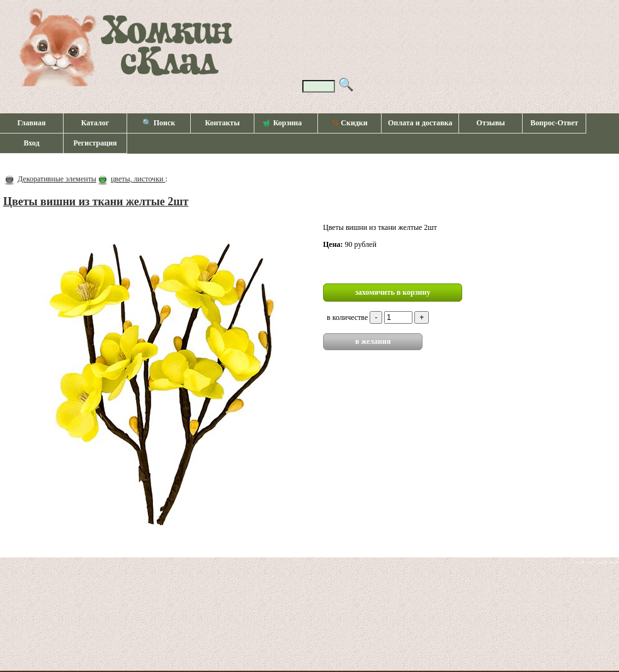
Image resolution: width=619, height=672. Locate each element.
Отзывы (491, 123)
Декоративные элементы (57, 179)
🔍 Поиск (159, 123)
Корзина (283, 123)
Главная (32, 123)
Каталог (95, 123)
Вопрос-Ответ (554, 123)
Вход (31, 143)
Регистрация (95, 143)
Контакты (222, 123)
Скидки (349, 123)
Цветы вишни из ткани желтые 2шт (96, 202)
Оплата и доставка (420, 123)
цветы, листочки (138, 179)
